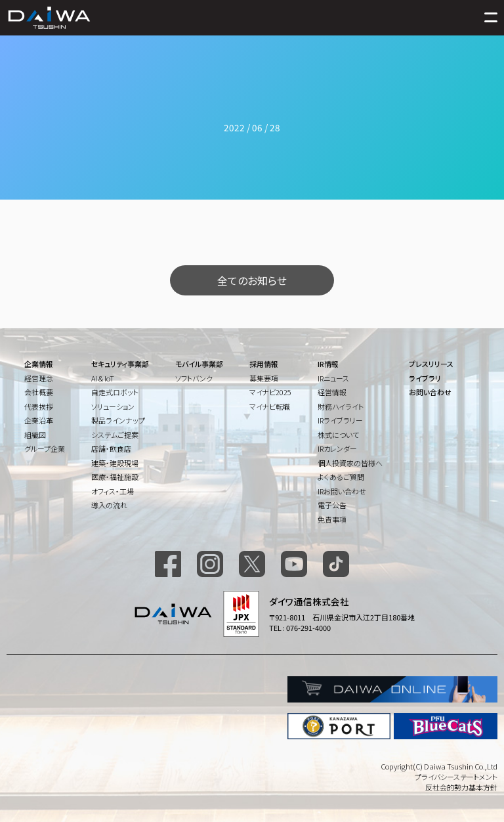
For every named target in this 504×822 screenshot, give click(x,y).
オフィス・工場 (113, 491)
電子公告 (332, 505)
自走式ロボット (115, 392)
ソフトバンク (194, 378)
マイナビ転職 (270, 406)
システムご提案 (115, 435)
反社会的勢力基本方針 (461, 787)
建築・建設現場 (115, 463)
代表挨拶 (39, 406)
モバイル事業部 (199, 364)
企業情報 (39, 364)
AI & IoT (103, 378)
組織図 (35, 435)
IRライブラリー (340, 420)
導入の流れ (109, 505)
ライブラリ (425, 378)
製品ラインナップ (118, 420)
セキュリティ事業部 (120, 364)
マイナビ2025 (270, 392)
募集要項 (264, 378)
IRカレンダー (337, 448)
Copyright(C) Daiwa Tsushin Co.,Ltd (439, 766)
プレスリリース (431, 364)
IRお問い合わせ (342, 491)
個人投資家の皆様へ (350, 463)
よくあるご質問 (341, 477)
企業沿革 (39, 420)
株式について (338, 435)
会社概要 (39, 392)
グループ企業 (45, 448)
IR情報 (328, 364)
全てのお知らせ (252, 280)
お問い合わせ (430, 392)
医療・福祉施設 (115, 477)
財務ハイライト (341, 406)
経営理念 (39, 378)
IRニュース (333, 378)
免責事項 (332, 519)
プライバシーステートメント (456, 777)
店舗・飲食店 (111, 448)
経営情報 (332, 392)
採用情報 (264, 364)
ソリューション (113, 406)
